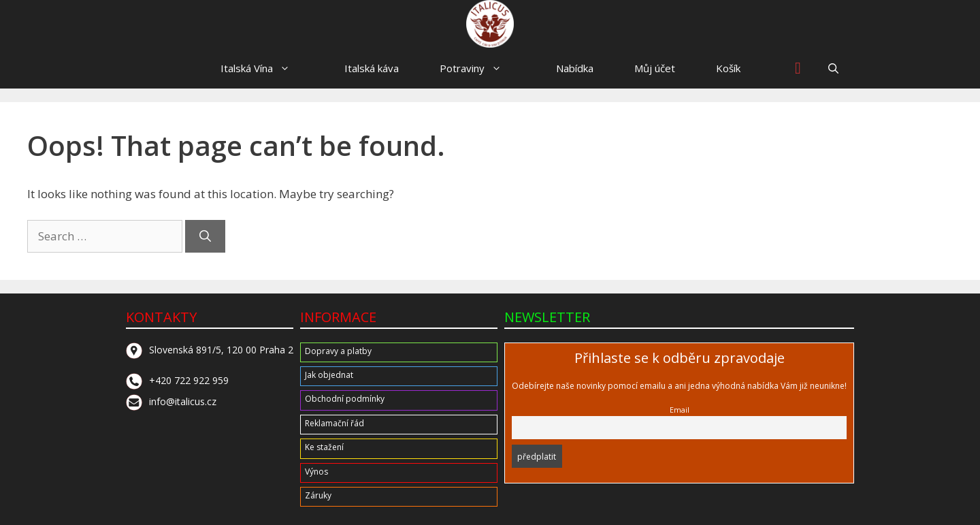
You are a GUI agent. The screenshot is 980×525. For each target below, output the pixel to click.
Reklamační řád (334, 423)
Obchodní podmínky (345, 399)
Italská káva (372, 68)
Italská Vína (262, 68)
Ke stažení (324, 447)
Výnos (316, 472)
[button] (833, 68)
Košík (728, 68)
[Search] (205, 236)
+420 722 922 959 (177, 380)
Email (680, 410)
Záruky (318, 495)
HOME (164, 68)
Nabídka (575, 68)
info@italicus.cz (171, 401)
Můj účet (655, 68)
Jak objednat (329, 375)
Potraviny (477, 68)
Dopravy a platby (338, 351)
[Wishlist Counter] (798, 68)
